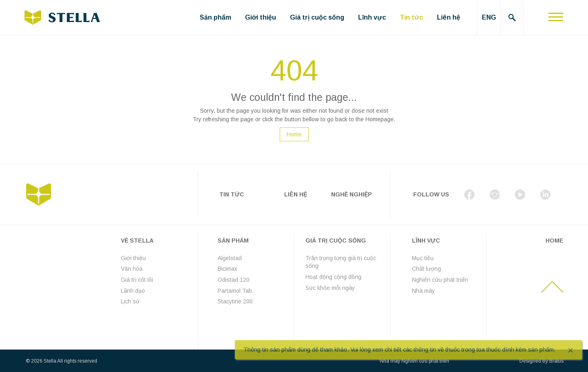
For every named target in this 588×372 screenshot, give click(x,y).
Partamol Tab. (236, 291)
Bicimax (227, 269)
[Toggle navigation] (556, 17)
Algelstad (230, 258)
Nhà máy (423, 291)
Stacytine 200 (235, 301)
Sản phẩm (215, 17)
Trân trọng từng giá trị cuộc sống (341, 262)
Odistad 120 (234, 280)
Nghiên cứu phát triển (440, 280)
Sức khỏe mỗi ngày (330, 288)
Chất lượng (427, 269)
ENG (489, 17)
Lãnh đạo (133, 291)
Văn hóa (132, 269)
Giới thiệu (261, 17)
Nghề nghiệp (352, 194)
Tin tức (411, 17)
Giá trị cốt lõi (137, 280)
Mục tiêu (423, 258)
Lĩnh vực (372, 17)
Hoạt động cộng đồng (333, 277)
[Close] (570, 350)
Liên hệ (449, 17)
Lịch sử (130, 301)
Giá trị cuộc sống (317, 17)
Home (294, 134)
